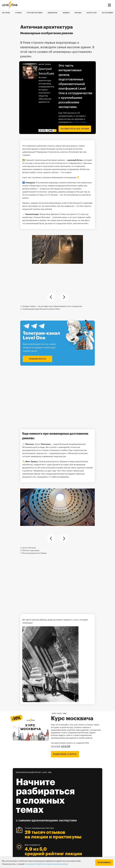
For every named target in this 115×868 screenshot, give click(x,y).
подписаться (38, 359)
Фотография (107, 13)
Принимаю (104, 863)
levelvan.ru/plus (79, 122)
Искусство (92, 13)
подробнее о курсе (65, 754)
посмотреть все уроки (75, 129)
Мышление (53, 13)
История (6, 13)
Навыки (66, 13)
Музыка (78, 13)
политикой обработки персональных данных (46, 864)
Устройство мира (35, 13)
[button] (57, 291)
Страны (18, 13)
